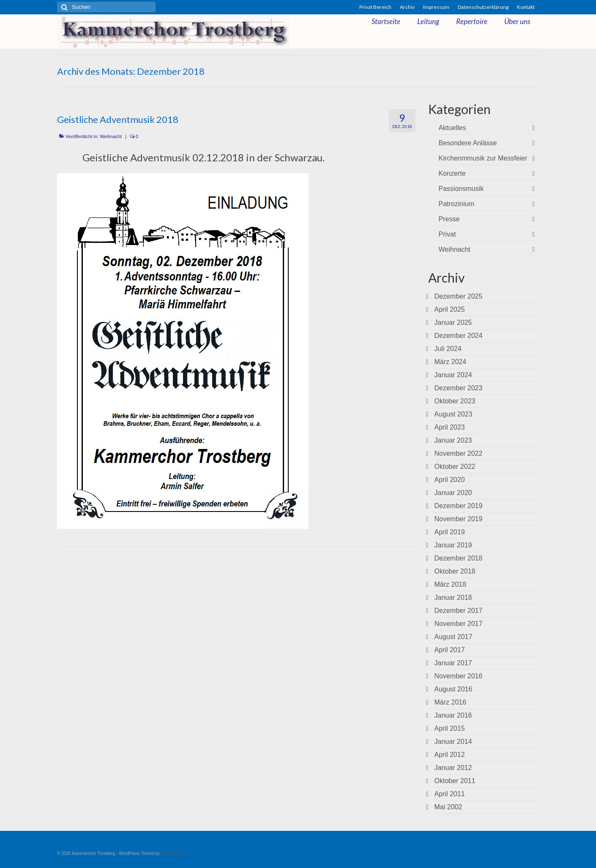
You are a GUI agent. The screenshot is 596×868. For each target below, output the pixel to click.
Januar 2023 (453, 440)
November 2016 (459, 676)
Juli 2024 (448, 349)
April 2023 (450, 427)
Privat (447, 234)
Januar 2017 (453, 663)
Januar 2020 (453, 493)
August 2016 (454, 689)
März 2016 (451, 702)
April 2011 (450, 794)
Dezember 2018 (459, 558)
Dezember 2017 (459, 611)
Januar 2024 (453, 375)
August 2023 (454, 414)
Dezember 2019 (459, 506)
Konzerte (452, 173)
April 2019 (450, 532)
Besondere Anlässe (468, 143)
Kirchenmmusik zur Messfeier (483, 158)
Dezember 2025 (459, 296)
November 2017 (459, 624)
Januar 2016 (453, 715)
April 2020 (450, 480)
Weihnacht (111, 136)
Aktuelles (452, 128)
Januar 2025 (453, 322)
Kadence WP (173, 853)
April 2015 (450, 728)
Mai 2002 (448, 807)
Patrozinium (457, 204)
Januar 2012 (453, 768)
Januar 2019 (453, 545)
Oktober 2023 (455, 401)
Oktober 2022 (455, 467)
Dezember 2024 (459, 336)
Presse (449, 219)
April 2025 (450, 309)
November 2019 (459, 519)
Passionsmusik (461, 189)
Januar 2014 (453, 741)
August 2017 (454, 637)
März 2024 (451, 362)
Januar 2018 (453, 597)
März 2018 (451, 584)
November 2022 (459, 453)
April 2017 (450, 650)
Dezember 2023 (459, 388)
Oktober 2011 (455, 781)
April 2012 (450, 755)
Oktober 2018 (455, 571)
